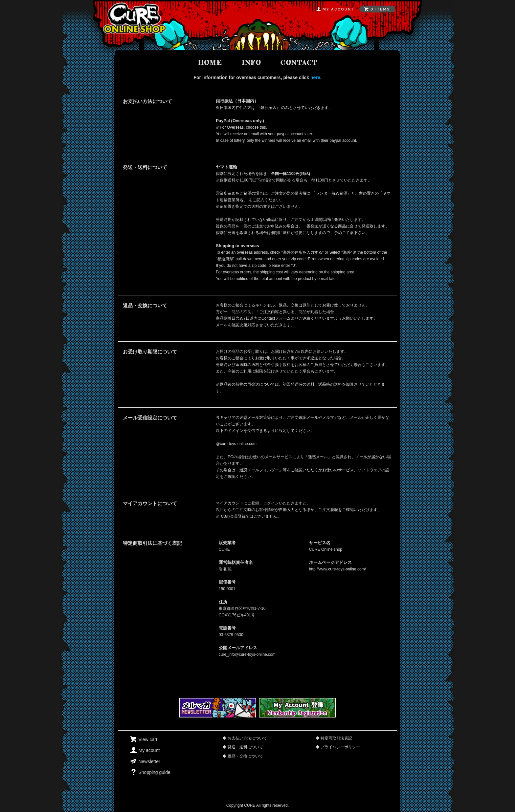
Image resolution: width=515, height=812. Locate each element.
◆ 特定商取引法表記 (334, 738)
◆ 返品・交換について (243, 756)
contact (299, 63)
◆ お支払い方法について (245, 738)
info (251, 63)
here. (316, 77)
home (210, 63)
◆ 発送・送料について (243, 747)
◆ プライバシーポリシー (338, 747)
